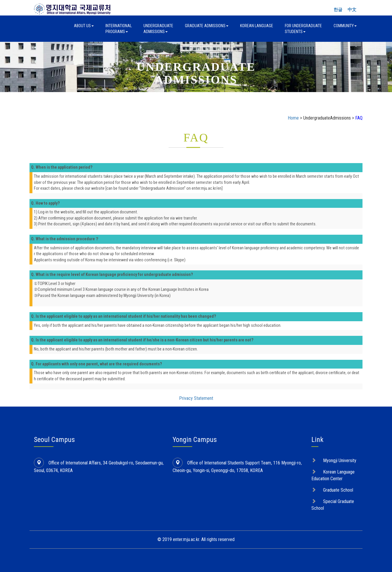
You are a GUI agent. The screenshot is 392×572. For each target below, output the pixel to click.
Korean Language (257, 26)
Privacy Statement (196, 398)
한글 (338, 10)
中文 (352, 10)
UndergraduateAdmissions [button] (158, 29)
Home (293, 118)
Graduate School (338, 490)
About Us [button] (84, 26)
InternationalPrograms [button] (119, 29)
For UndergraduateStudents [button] (303, 29)
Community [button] (345, 26)
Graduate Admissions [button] (207, 26)
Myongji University (340, 460)
